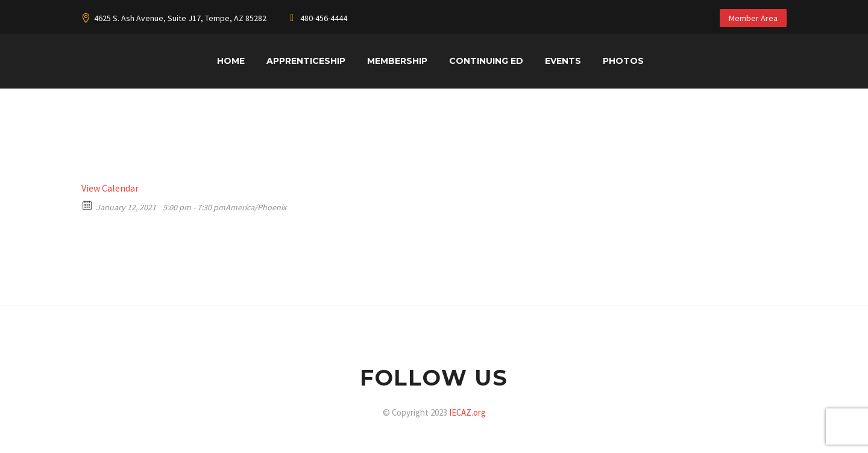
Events (563, 61)
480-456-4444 (324, 18)
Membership (397, 61)
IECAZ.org (467, 412)
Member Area (753, 18)
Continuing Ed (486, 61)
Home (231, 61)
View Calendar (110, 188)
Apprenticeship (306, 61)
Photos (623, 61)
